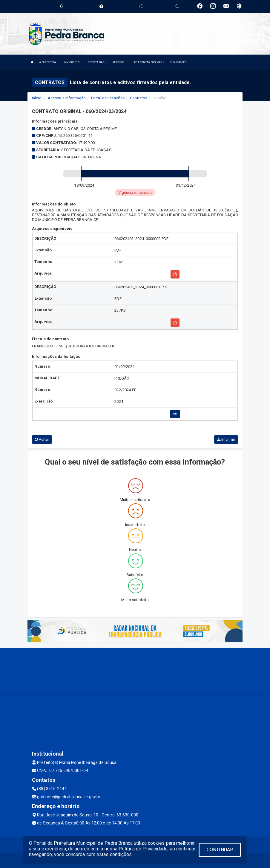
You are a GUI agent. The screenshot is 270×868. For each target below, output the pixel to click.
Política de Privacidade (143, 849)
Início (37, 98)
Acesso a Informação (67, 98)
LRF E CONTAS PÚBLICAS (148, 62)
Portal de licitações (108, 98)
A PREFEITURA (49, 62)
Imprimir (226, 440)
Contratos (139, 98)
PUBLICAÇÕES (179, 62)
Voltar (42, 440)
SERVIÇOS (119, 62)
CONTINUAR (220, 850)
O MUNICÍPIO (73, 62)
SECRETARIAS (97, 62)
